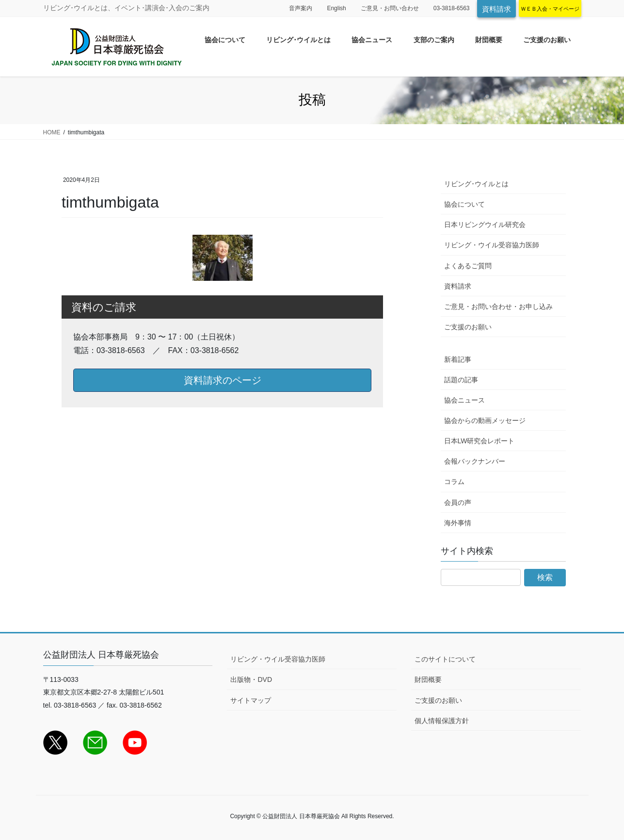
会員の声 (458, 502)
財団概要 (428, 679)
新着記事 (458, 359)
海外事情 (458, 523)
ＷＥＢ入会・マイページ (550, 9)
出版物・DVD (251, 679)
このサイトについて (445, 659)
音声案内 (301, 8)
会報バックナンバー (475, 461)
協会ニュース (464, 400)
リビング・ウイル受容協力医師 (492, 245)
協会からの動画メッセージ (485, 420)
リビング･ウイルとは (476, 184)
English (336, 8)
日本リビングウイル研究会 (485, 225)
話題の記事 (461, 380)
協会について (464, 204)
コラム (454, 482)
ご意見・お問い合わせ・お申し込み (498, 307)
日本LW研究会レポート (480, 441)
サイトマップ (251, 700)
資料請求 (496, 9)
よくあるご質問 (468, 266)
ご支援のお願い (468, 327)
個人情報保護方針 (442, 721)
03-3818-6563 (452, 8)
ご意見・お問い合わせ (390, 8)
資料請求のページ (223, 380)
